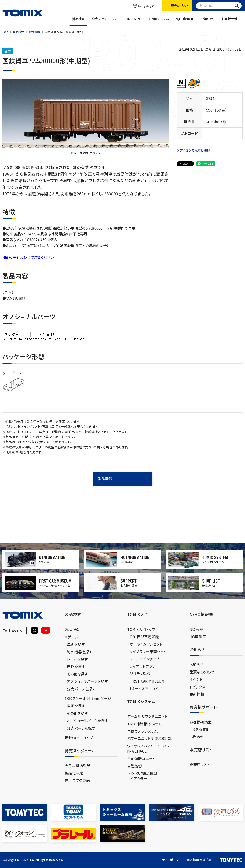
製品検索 (78, 21)
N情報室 (196, 629)
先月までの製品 (77, 780)
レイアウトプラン (142, 666)
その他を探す (77, 674)
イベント (196, 679)
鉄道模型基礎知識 (144, 637)
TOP (5, 32)
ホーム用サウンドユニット (147, 716)
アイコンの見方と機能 (195, 150)
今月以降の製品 (77, 766)
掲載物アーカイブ (79, 738)
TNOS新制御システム (145, 724)
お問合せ (197, 737)
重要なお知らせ (202, 672)
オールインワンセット (146, 644)
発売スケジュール (104, 21)
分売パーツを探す (81, 689)
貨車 (8, 51)
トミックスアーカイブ (146, 689)
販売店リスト (200, 764)
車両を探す (76, 644)
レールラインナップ (145, 659)
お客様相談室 (200, 722)
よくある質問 (200, 729)
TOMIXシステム (158, 21)
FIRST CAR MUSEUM (147, 681)
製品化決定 (74, 773)
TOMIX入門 (131, 21)
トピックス (197, 687)
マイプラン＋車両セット (148, 651)
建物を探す (76, 667)
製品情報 (35, 32)
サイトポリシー (172, 860)
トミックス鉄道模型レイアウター (142, 776)
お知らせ (207, 21)
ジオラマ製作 (140, 674)
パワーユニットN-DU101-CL (150, 738)
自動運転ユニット (141, 758)
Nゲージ (71, 637)
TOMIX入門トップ (141, 629)
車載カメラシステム (143, 731)
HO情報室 (198, 637)
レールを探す (77, 659)
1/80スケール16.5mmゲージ (88, 698)
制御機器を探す (79, 652)
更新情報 (197, 694)
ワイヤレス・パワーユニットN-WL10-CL (148, 748)
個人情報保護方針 (199, 860)
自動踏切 (135, 766)
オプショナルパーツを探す (87, 681)
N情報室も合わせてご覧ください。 (29, 257)
